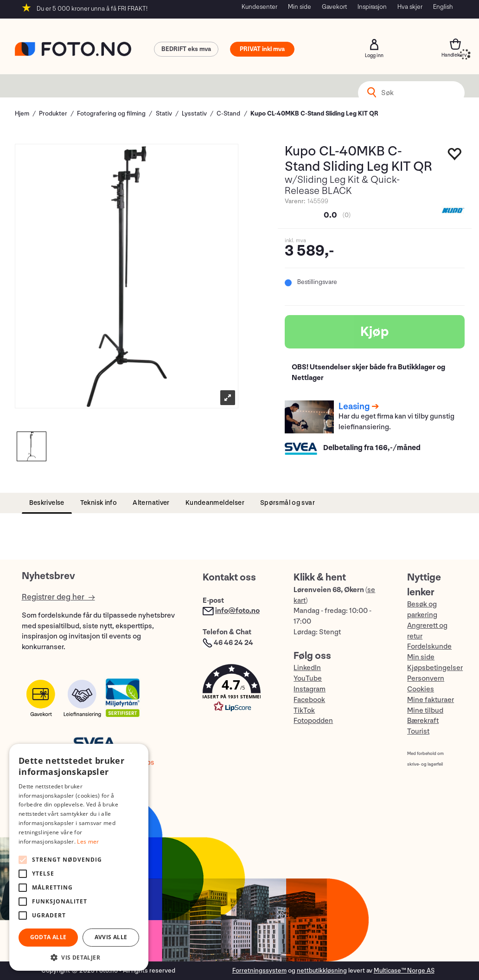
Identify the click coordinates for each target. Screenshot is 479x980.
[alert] (79, 857)
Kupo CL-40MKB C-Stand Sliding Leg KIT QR (314, 113)
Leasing (354, 406)
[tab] (47, 503)
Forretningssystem (259, 970)
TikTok (304, 711)
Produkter (53, 113)
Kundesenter (259, 7)
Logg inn (374, 45)
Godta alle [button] (48, 937)
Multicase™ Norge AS (404, 970)
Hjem (22, 113)
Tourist (418, 732)
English (443, 7)
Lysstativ (194, 113)
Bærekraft (423, 721)
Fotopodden (313, 721)
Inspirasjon (372, 7)
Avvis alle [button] (111, 937)
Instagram (310, 689)
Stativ (164, 113)
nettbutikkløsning (322, 970)
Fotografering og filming (111, 113)
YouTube (308, 679)
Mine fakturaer (431, 700)
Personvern (426, 679)
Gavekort (334, 7)
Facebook (309, 700)
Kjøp (375, 332)
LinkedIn (307, 668)
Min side (300, 7)
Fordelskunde (429, 647)
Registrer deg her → (58, 597)
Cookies (421, 689)
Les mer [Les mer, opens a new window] (88, 841)
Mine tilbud (425, 711)
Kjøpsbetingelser (435, 668)
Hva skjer (410, 7)
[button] (239, 690)
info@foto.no (237, 611)
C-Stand (228, 113)
